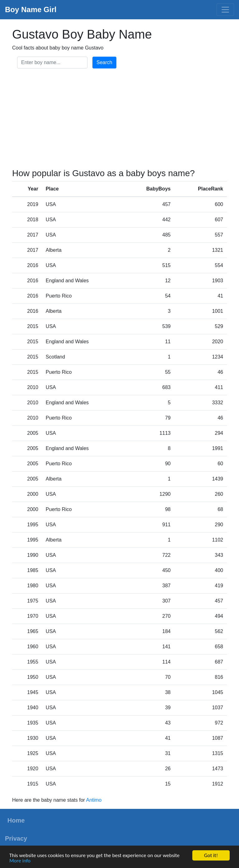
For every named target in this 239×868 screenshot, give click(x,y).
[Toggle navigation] (225, 10)
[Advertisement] (119, 120)
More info (20, 861)
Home (16, 820)
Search (104, 62)
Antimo (94, 800)
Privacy (16, 838)
